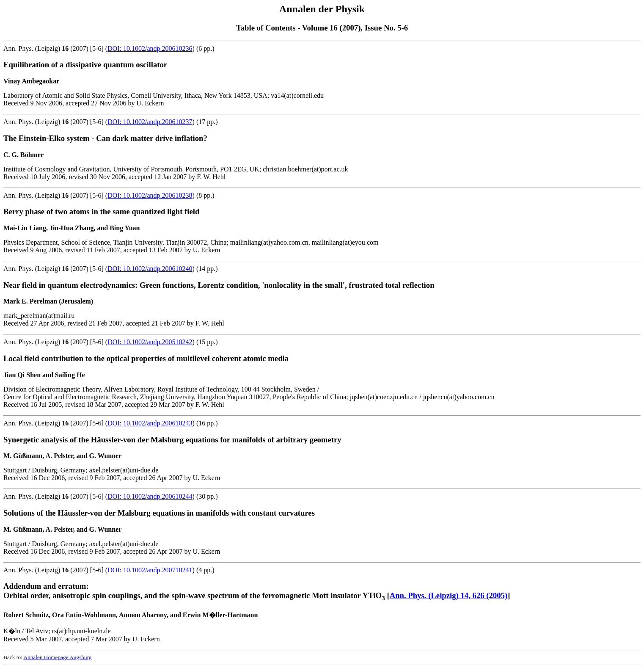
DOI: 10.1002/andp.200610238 (150, 195)
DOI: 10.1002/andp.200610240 (150, 269)
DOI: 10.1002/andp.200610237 (150, 122)
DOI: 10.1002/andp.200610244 (150, 496)
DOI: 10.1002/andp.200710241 (150, 570)
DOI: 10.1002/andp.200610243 (150, 423)
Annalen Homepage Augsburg (57, 657)
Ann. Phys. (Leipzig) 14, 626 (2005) (449, 595)
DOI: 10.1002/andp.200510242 (150, 342)
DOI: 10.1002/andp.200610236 (150, 48)
